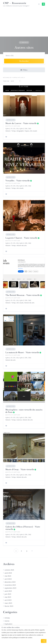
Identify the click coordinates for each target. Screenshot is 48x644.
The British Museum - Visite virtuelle (23, 295)
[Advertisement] (24, 22)
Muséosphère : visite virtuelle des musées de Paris (24, 411)
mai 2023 (8, 597)
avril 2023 (8, 600)
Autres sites (11, 120)
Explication (8, 624)
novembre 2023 (10, 585)
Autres (7, 621)
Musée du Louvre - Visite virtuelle (21, 123)
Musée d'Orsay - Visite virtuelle (20, 469)
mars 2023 (8, 603)
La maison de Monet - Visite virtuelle (22, 352)
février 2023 (9, 606)
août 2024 (8, 573)
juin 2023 (8, 594)
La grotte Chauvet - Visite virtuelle (21, 238)
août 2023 (8, 591)
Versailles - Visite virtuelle (18, 181)
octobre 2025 (9, 570)
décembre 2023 (10, 582)
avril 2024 (8, 579)
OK (44, 641)
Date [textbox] (12, 81)
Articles (7, 618)
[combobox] (16, 81)
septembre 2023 (10, 588)
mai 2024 (8, 576)
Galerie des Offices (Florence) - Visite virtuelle (23, 528)
